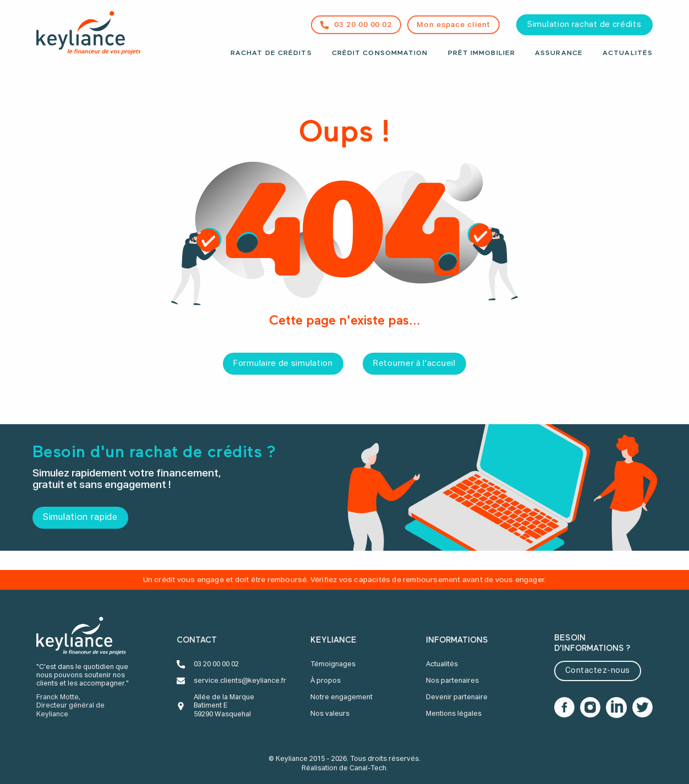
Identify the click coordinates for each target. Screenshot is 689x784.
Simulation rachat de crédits (584, 25)
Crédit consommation (380, 53)
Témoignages (333, 664)
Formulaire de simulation (283, 364)
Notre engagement (341, 697)
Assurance (559, 53)
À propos (326, 681)
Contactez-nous (598, 671)
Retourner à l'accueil (414, 364)
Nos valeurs (330, 714)
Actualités (628, 53)
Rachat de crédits (271, 53)
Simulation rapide (80, 518)
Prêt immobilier (482, 53)
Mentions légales (454, 714)
